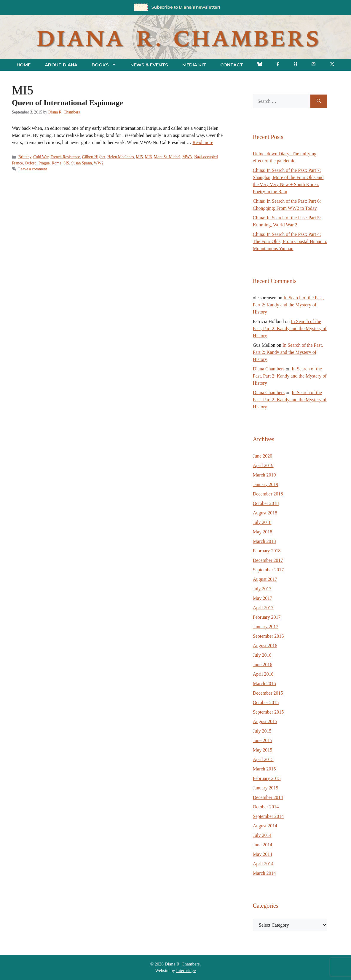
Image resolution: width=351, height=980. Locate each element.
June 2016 (263, 665)
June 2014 (263, 845)
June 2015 (263, 740)
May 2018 (263, 532)
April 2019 (263, 465)
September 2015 (268, 712)
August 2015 (265, 721)
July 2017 (262, 589)
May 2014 (263, 854)
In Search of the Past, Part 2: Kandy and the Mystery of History (288, 305)
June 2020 (263, 456)
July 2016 (262, 655)
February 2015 (267, 778)
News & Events (149, 65)
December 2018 (268, 494)
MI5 (139, 157)
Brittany (25, 157)
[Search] (319, 101)
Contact (232, 65)
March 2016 (264, 684)
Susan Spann (82, 163)
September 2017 (268, 570)
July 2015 (262, 731)
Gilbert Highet (94, 157)
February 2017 (267, 617)
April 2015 (263, 759)
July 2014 (262, 835)
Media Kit (194, 65)
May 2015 (263, 750)
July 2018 (262, 522)
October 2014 (266, 807)
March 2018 (264, 541)
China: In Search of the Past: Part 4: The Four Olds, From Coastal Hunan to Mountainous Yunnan (290, 241)
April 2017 (263, 608)
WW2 (99, 163)
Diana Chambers (269, 369)
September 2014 (268, 816)
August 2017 (265, 579)
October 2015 (266, 702)
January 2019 (266, 484)
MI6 (148, 157)
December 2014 (268, 797)
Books (107, 65)
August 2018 (265, 513)
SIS (66, 163)
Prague (44, 163)
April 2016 (263, 674)
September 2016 (268, 636)
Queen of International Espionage (67, 103)
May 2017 (263, 598)
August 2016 (265, 646)
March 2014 (264, 873)
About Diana (61, 65)
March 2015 (264, 769)
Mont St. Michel (167, 157)
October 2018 (266, 503)
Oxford (31, 163)
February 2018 (267, 551)
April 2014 (263, 864)
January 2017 (266, 627)
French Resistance (65, 157)
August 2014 (265, 826)
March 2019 (264, 475)
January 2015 (266, 788)
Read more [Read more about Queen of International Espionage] (203, 142)
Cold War (41, 157)
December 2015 (268, 693)
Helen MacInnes (121, 157)
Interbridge (186, 971)
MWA (187, 157)
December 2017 (268, 560)
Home (24, 65)
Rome (56, 163)
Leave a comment (33, 169)
